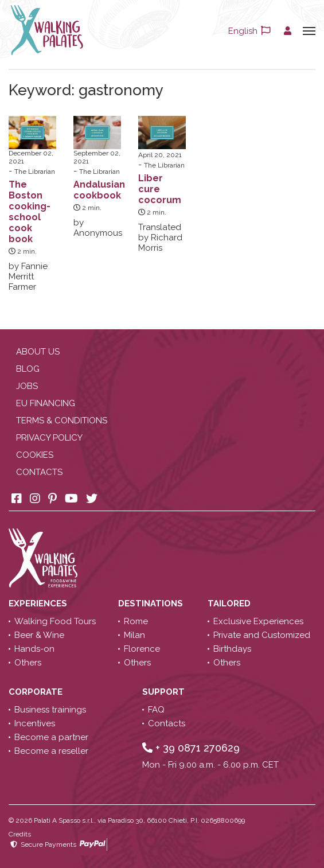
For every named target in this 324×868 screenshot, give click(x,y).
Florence (142, 649)
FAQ (156, 710)
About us (38, 352)
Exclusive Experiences (258, 621)
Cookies (35, 455)
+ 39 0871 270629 (191, 748)
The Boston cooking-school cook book (30, 212)
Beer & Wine (39, 635)
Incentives (35, 723)
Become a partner (51, 737)
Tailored (230, 604)
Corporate (37, 692)
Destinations (152, 604)
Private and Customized (262, 635)
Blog (28, 369)
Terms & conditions (62, 421)
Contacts (39, 472)
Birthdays (232, 649)
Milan (134, 635)
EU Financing (46, 403)
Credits (20, 834)
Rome (136, 621)
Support (165, 692)
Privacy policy (49, 438)
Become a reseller (51, 751)
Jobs (27, 386)
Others (28, 663)
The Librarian (35, 172)
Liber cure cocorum (160, 189)
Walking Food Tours (55, 621)
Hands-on (34, 649)
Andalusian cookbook (99, 190)
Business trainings (50, 710)
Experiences (39, 604)
